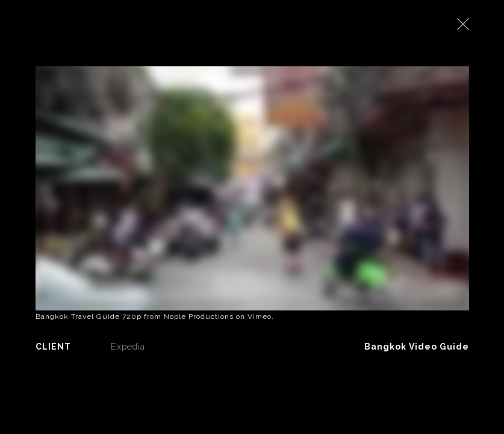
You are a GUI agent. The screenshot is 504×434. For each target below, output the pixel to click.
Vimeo (260, 316)
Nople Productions (199, 316)
